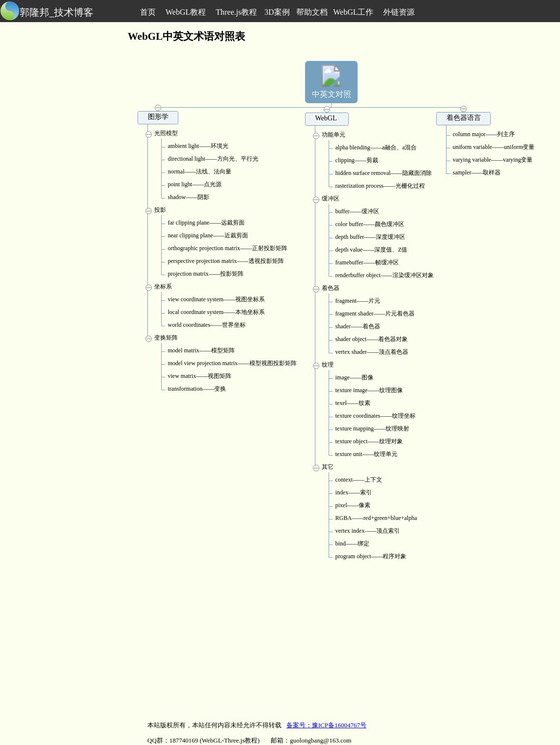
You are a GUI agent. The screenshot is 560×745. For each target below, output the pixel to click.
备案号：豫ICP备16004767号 (326, 725)
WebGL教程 (186, 12)
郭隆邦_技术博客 (56, 12)
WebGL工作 (353, 12)
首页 (148, 12)
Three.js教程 (236, 12)
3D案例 (277, 12)
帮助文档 (312, 12)
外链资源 (399, 12)
